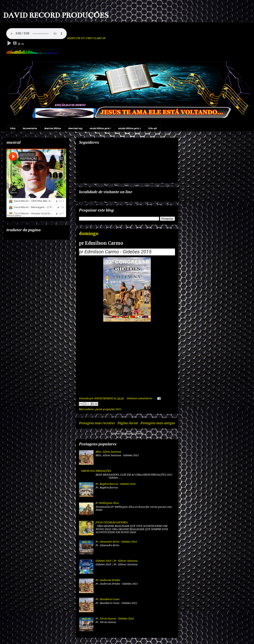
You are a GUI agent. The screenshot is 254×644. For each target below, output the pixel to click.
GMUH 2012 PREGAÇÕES (96, 471)
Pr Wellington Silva (107, 503)
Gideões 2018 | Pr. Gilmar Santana (117, 561)
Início (13, 128)
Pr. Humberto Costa (108, 599)
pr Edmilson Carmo (101, 243)
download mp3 (75, 128)
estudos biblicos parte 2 (130, 128)
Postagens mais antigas (158, 423)
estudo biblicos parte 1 (100, 128)
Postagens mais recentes (97, 423)
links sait (153, 128)
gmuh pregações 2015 (108, 409)
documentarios (30, 128)
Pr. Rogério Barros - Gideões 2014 (116, 484)
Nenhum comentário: (140, 398)
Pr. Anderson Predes (108, 580)
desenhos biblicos (53, 128)
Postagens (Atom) (133, 433)
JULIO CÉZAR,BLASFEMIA (112, 522)
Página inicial (128, 423)
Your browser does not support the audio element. (36, 34)
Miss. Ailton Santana (108, 452)
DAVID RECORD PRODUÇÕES (56, 15)
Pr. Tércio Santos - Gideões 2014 (115, 619)
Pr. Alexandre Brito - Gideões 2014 (116, 542)
